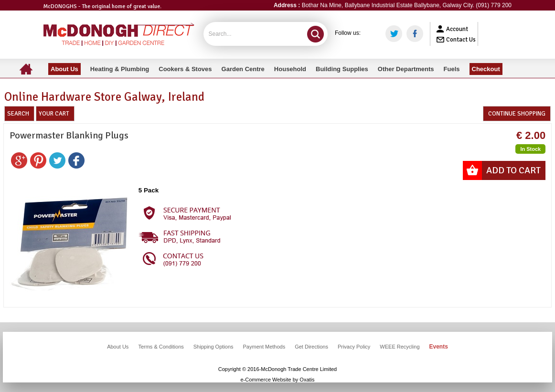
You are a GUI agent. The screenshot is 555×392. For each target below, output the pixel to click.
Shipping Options (213, 347)
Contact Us (461, 40)
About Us (118, 347)
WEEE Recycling (400, 347)
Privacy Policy (354, 347)
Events (439, 347)
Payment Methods (264, 347)
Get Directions (311, 347)
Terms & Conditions (161, 347)
